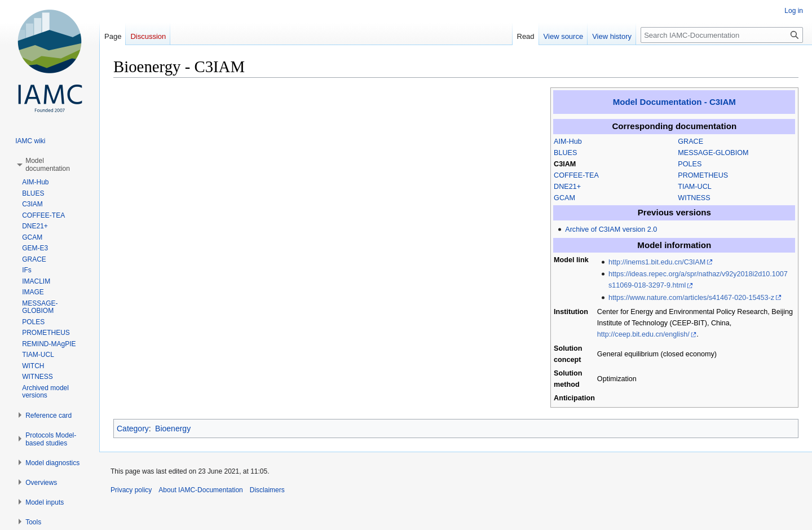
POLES (690, 164)
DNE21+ (567, 187)
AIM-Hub (568, 142)
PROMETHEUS (703, 175)
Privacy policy (131, 490)
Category (133, 429)
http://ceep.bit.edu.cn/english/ (643, 334)
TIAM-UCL (694, 187)
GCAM (564, 198)
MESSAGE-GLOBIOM (713, 153)
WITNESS (694, 198)
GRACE (690, 142)
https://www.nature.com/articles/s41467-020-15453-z (691, 298)
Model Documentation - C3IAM (674, 102)
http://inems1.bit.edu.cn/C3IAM (657, 262)
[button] (48, 165)
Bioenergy (173, 429)
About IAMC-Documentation (200, 490)
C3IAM (565, 164)
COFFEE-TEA (576, 175)
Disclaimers (267, 490)
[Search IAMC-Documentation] (722, 35)
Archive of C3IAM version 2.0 (611, 229)
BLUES (565, 153)
